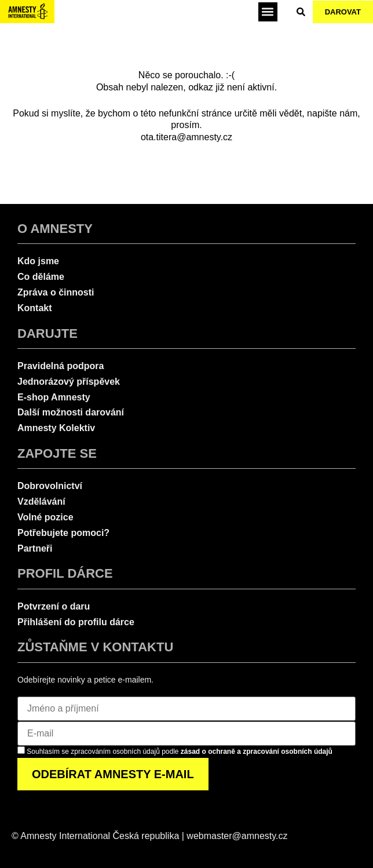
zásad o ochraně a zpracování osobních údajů (257, 752)
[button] (268, 12)
